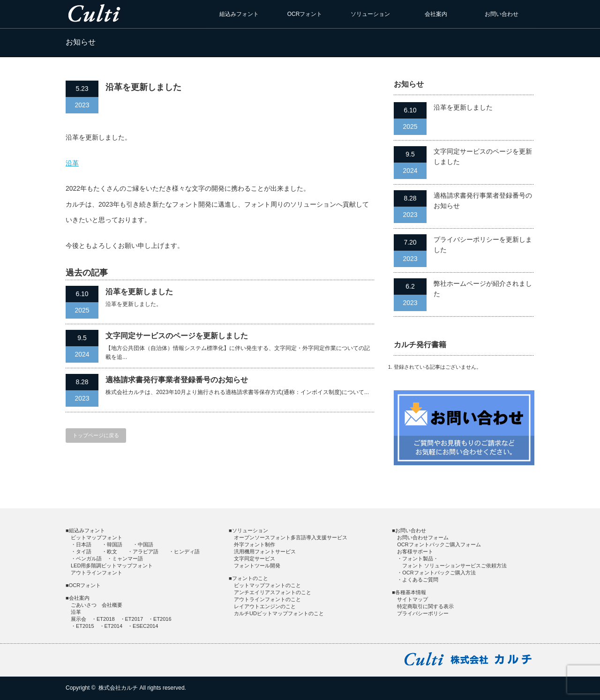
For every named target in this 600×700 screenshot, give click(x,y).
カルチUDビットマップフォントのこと (279, 613)
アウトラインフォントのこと (267, 599)
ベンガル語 (89, 559)
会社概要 (112, 605)
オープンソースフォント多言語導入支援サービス (291, 537)
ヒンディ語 (187, 551)
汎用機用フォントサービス (265, 551)
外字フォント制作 (255, 544)
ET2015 (85, 626)
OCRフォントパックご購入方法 (439, 573)
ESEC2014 (145, 626)
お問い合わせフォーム (423, 537)
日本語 (84, 544)
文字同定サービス (255, 559)
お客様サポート (415, 551)
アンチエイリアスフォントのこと (273, 592)
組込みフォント (239, 14)
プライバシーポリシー (423, 613)
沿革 (72, 163)
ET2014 (114, 626)
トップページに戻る (96, 435)
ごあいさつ (84, 605)
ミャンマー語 (127, 559)
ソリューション (370, 14)
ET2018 (106, 619)
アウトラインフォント (97, 573)
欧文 (112, 551)
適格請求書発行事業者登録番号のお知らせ (177, 380)
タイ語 (84, 551)
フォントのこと (250, 578)
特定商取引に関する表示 (425, 606)
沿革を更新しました (139, 292)
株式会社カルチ (118, 688)
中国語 (146, 544)
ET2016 (162, 619)
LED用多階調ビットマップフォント (112, 566)
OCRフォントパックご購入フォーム (439, 544)
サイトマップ (412, 599)
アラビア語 (146, 551)
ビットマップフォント (97, 537)
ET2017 (134, 619)
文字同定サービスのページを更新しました (177, 336)
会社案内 (436, 14)
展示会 (79, 619)
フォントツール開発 (257, 566)
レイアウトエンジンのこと (265, 606)
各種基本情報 (411, 592)
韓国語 (115, 544)
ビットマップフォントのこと (267, 585)
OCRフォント (305, 14)
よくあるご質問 (420, 580)
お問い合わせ (502, 14)
